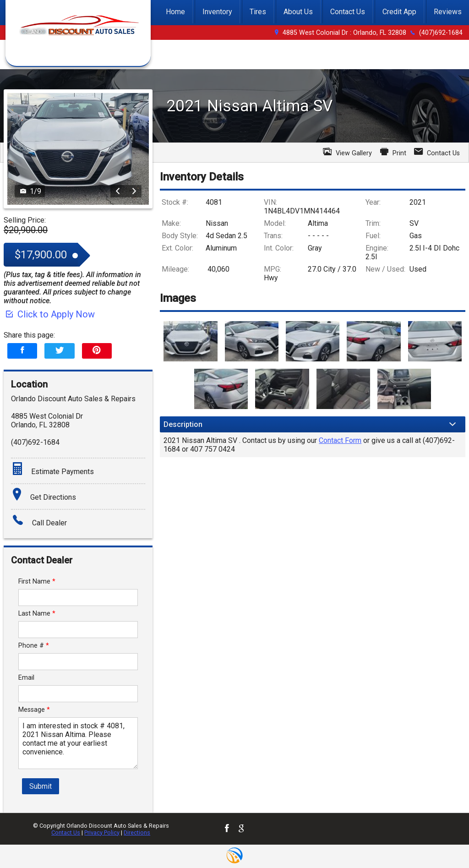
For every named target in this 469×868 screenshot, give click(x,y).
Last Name (37, 614)
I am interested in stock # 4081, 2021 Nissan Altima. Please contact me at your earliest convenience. (78, 743)
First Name (37, 581)
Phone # (34, 646)
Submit (41, 786)
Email (26, 678)
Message (34, 710)
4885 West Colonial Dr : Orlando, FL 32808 (344, 33)
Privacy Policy (102, 833)
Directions (137, 833)
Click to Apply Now (49, 314)
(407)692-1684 (441, 33)
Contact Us (66, 833)
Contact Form (340, 440)
